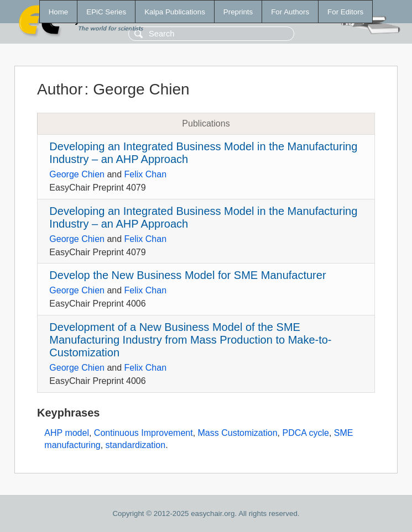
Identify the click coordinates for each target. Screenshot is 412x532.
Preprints (238, 12)
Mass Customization (238, 433)
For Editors (345, 12)
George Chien (77, 174)
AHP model (67, 433)
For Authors (290, 12)
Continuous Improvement (144, 433)
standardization (136, 445)
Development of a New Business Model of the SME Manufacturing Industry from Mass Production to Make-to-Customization (190, 340)
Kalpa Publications (175, 12)
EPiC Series (106, 12)
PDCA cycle (305, 433)
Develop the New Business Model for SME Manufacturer (187, 275)
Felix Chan (145, 174)
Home (59, 12)
